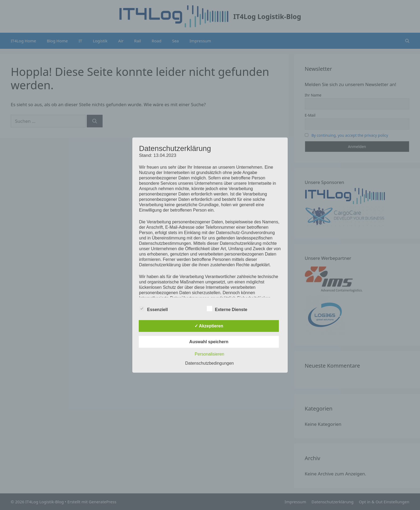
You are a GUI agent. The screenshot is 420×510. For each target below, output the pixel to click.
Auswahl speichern (209, 341)
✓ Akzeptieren (209, 326)
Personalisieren (209, 354)
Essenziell (153, 308)
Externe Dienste (227, 308)
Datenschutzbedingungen (209, 363)
